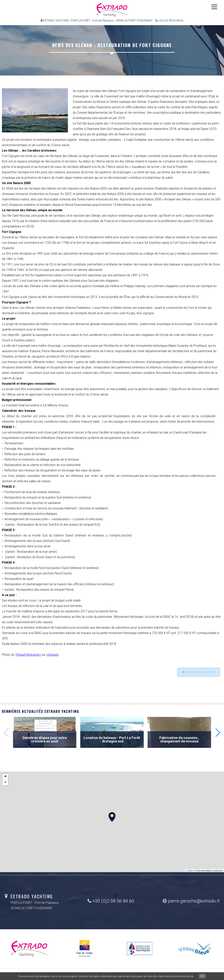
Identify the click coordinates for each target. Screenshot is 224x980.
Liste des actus (199, 672)
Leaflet (189, 871)
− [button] (5, 783)
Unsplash (53, 655)
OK (202, 976)
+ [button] (5, 777)
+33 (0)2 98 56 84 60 (111, 901)
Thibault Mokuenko (28, 655)
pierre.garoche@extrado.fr (191, 901)
